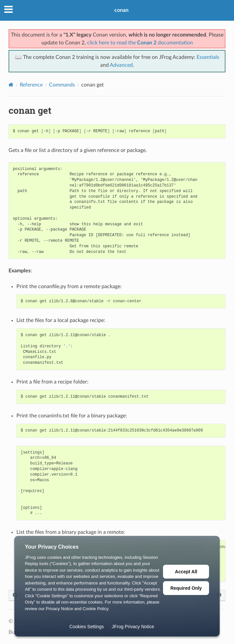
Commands (62, 85)
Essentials (208, 57)
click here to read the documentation (140, 43)
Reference (31, 85)
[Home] (11, 85)
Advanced (121, 65)
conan (121, 10)
